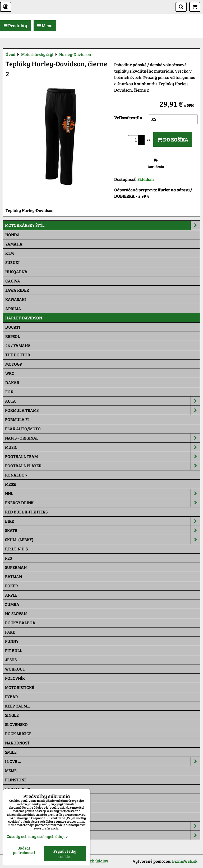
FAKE (10, 632)
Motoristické (20, 687)
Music (103, 447)
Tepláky (103, 835)
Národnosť (17, 743)
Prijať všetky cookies (65, 854)
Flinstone (16, 780)
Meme (11, 770)
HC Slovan (16, 613)
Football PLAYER (103, 466)
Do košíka (173, 139)
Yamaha (14, 244)
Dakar (12, 382)
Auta (103, 401)
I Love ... (103, 761)
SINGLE (12, 715)
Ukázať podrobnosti (24, 850)
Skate (103, 530)
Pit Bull (14, 650)
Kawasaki (16, 299)
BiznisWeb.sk (185, 861)
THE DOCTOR (18, 355)
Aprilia (13, 308)
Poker (11, 586)
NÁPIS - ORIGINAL (103, 438)
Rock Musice (18, 733)
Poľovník (15, 678)
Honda (13, 235)
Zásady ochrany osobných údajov (37, 836)
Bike (103, 521)
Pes (8, 558)
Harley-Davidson (24, 318)
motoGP (14, 364)
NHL (103, 493)
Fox (9, 392)
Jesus (11, 660)
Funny (12, 641)
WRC (10, 373)
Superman (16, 567)
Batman (13, 576)
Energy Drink (103, 503)
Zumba (12, 604)
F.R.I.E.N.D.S (16, 549)
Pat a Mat (15, 807)
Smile (11, 752)
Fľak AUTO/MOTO (23, 429)
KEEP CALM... (18, 706)
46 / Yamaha (18, 345)
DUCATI (13, 327)
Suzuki (12, 262)
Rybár (11, 697)
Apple (11, 595)
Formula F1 (17, 419)
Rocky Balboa (20, 623)
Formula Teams (103, 410)
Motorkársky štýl (103, 225)
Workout (15, 669)
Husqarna (16, 272)
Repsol (13, 336)
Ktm (10, 253)
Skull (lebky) (103, 540)
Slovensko (16, 724)
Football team (103, 456)
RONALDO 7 (16, 475)
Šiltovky (103, 826)
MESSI (11, 484)
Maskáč (13, 817)
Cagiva (13, 281)
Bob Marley (18, 789)
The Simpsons (19, 798)
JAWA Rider (17, 290)
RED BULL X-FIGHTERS (26, 512)
